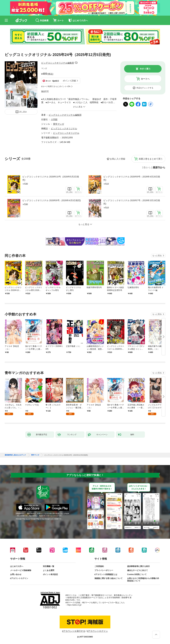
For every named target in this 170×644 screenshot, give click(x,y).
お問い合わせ (16, 574)
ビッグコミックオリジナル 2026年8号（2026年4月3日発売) (52, 200)
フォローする (76, 63)
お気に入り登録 (118, 159)
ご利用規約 (99, 566)
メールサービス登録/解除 (21, 570)
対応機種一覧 (49, 566)
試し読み (23, 112)
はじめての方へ (17, 566)
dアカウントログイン (19, 578)
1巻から (146, 168)
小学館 (54, 119)
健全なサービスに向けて (138, 570)
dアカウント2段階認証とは (106, 574)
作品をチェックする (145, 88)
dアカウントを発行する (74, 631)
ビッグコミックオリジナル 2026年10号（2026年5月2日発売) (51, 178)
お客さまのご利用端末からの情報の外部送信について (143, 580)
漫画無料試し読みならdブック (15, 455)
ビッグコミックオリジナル (64, 128)
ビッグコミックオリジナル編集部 (58, 63)
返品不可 (45, 91)
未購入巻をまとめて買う (151, 159)
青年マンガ (59, 124)
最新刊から (159, 168)
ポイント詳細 (69, 81)
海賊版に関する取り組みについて (108, 578)
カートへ (145, 79)
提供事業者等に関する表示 (138, 566)
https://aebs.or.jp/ (74, 605)
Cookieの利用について (137, 574)
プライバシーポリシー (104, 570)
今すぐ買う (145, 69)
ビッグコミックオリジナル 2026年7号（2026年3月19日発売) (132, 202)
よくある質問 (49, 570)
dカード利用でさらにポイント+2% (56, 86)
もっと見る (157, 256)
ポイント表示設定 (50, 574)
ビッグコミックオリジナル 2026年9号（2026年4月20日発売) (132, 178)
